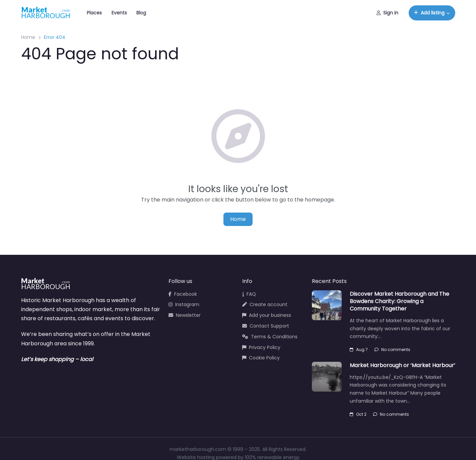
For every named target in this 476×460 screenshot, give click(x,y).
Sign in (387, 13)
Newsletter (185, 315)
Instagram (184, 304)
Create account (265, 304)
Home (28, 37)
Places (94, 13)
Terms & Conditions (270, 337)
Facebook (183, 294)
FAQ (249, 294)
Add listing (429, 13)
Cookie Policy (261, 358)
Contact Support (266, 326)
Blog (141, 13)
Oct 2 (358, 414)
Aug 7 (359, 350)
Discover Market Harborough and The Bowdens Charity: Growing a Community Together (399, 301)
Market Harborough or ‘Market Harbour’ (402, 365)
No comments (392, 350)
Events (119, 13)
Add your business (267, 315)
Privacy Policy (261, 347)
